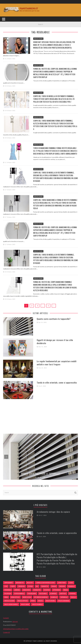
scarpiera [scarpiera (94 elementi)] (53, 593)
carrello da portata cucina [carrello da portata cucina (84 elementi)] (45, 583)
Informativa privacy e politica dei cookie (16, 629)
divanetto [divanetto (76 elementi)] (45, 586)
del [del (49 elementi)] (37, 586)
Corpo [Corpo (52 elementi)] (13, 586)
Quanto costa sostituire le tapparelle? (54, 319)
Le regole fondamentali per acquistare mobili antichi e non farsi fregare (57, 363)
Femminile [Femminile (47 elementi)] (8, 590)
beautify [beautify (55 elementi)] (30, 583)
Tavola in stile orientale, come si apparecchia (57, 383)
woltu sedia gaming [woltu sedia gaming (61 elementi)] (11, 604)
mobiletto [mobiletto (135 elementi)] (37, 590)
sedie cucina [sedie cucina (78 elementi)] (27, 597)
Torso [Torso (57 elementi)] (33, 601)
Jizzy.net (15, 622)
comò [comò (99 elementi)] (71, 583)
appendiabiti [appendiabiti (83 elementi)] (9, 583)
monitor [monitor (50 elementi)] (47, 590)
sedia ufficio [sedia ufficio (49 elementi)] (15, 597)
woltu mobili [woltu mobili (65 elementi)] (50, 601)
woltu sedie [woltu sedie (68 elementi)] (25, 604)
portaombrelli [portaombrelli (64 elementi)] (19, 593)
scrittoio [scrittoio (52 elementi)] (63, 593)
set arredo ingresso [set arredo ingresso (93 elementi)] (41, 597)
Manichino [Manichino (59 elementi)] (26, 590)
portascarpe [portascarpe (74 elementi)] (32, 593)
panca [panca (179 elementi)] (66, 590)
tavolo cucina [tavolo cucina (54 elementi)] (9, 601)
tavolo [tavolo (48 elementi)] (73, 597)
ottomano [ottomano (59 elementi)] (57, 590)
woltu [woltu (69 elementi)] (40, 601)
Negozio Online (38, 39)
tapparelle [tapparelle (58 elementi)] (64, 597)
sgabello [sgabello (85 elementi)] (54, 597)
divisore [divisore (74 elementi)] (62, 586)
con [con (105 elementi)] (6, 586)
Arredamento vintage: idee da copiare (53, 512)
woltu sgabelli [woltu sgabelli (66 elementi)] (37, 604)
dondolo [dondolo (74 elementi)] (71, 586)
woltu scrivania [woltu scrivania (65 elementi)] (64, 601)
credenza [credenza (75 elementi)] (21, 586)
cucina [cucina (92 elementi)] (30, 586)
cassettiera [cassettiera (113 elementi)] (62, 583)
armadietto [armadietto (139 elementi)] (20, 583)
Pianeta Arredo (38, 641)
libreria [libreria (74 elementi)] (17, 590)
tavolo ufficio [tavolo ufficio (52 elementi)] (23, 601)
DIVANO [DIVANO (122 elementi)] (54, 586)
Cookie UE (6, 632)
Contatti (6, 618)
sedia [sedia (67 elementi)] (6, 597)
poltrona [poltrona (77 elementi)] (8, 593)
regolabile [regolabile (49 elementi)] (43, 593)
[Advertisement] (40, 416)
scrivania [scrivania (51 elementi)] (72, 593)
